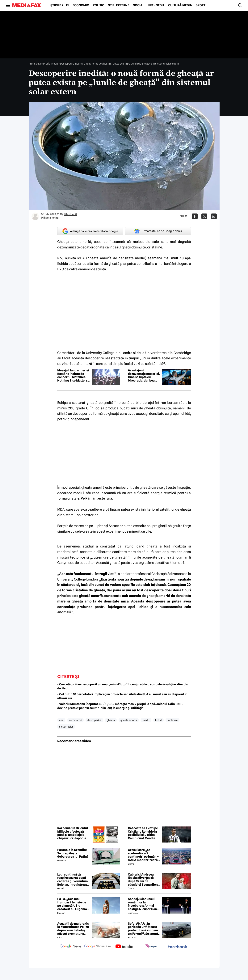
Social (139, 5)
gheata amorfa (129, 720)
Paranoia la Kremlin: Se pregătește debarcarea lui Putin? (73, 853)
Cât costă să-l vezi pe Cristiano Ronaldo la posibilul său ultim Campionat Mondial (143, 833)
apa (61, 720)
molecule (172, 720)
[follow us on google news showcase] (97, 947)
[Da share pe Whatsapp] (214, 216)
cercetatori (75, 720)
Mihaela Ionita (50, 218)
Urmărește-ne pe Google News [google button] (158, 231)
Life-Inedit (156, 5)
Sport (201, 5)
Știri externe (119, 5)
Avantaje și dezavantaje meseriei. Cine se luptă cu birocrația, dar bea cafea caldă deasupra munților (144, 375)
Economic (81, 5)
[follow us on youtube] (124, 947)
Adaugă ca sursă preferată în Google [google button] (90, 231)
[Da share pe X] (204, 216)
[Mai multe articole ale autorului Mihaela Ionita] (35, 216)
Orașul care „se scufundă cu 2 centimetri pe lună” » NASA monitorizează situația (143, 855)
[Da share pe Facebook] (195, 216)
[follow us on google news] (71, 947)
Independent (80, 419)
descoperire (94, 720)
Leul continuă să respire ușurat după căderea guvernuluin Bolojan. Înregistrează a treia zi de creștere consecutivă (73, 880)
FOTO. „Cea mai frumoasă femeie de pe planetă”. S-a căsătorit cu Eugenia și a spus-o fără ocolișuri (72, 904)
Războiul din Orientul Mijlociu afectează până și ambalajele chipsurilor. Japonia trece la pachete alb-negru (73, 833)
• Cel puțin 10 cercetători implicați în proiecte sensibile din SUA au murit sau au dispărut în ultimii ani (122, 696)
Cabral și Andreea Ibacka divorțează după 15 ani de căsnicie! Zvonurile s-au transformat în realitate (143, 880)
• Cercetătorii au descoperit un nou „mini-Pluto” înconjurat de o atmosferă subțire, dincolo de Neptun (123, 686)
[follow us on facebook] (178, 947)
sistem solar (66, 727)
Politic (99, 5)
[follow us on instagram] (151, 947)
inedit (146, 720)
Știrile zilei (60, 5)
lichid (158, 720)
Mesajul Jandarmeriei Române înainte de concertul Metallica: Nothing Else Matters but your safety (73, 375)
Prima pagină (36, 64)
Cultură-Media (180, 5)
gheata (111, 720)
